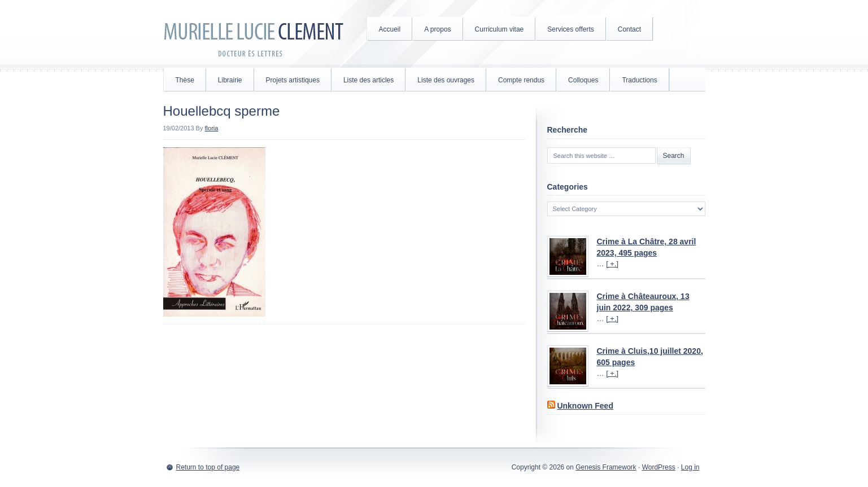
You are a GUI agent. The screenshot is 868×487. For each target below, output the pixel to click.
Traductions (639, 80)
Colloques (583, 80)
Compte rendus (521, 80)
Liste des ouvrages (446, 80)
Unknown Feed (585, 406)
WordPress (659, 467)
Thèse (185, 80)
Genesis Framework (606, 467)
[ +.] (612, 264)
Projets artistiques (293, 80)
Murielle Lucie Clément (254, 34)
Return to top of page (208, 467)
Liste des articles (368, 80)
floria (212, 128)
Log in (690, 467)
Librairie (230, 80)
